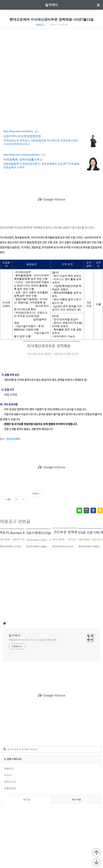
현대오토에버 (13, 439)
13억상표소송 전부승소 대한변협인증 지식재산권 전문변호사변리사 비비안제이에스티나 (41, 142)
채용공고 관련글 (15, 521)
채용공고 (40, 25)
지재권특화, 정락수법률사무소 (23, 160)
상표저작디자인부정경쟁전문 (22, 136)
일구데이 (51, 5)
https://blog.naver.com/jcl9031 (18, 131)
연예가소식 (10, 782)
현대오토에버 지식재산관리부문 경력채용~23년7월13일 (51, 19)
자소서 (8, 775)
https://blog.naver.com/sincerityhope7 (22, 155)
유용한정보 (10, 788)
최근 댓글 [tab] (76, 800)
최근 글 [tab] (27, 800)
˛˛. (48, 25)
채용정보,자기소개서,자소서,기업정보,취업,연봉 (32, 640)
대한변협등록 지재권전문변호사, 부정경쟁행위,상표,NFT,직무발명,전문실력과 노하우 (42, 166)
